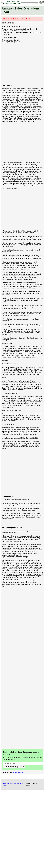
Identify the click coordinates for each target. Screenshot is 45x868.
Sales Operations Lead (13, 3)
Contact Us (38, 3)
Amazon (7, 2)
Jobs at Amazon (17, 2)
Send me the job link (14, 767)
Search (42, 2)
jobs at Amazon (18, 772)
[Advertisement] (18, 65)
